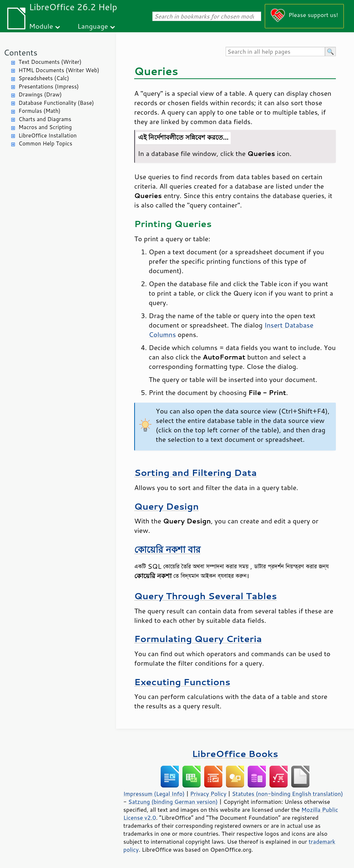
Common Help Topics (45, 143)
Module (41, 26)
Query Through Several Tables (205, 596)
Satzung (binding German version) (173, 802)
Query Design (166, 506)
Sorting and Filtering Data (195, 472)
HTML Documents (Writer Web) (59, 70)
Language (93, 26)
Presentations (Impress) (49, 87)
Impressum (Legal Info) (154, 794)
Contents (20, 52)
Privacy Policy (208, 794)
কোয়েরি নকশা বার (167, 549)
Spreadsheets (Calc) (44, 78)
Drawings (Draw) (40, 94)
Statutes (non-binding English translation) (287, 794)
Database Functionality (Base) (56, 103)
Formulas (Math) (40, 111)
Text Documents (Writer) (50, 62)
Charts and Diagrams (45, 119)
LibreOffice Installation (48, 135)
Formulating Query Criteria (198, 639)
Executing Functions (182, 682)
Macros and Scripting (45, 127)
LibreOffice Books (235, 754)
